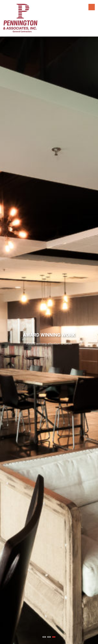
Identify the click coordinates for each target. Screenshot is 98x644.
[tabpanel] (49, 340)
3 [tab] (54, 637)
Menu (92, 7)
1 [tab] (44, 637)
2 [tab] (49, 637)
